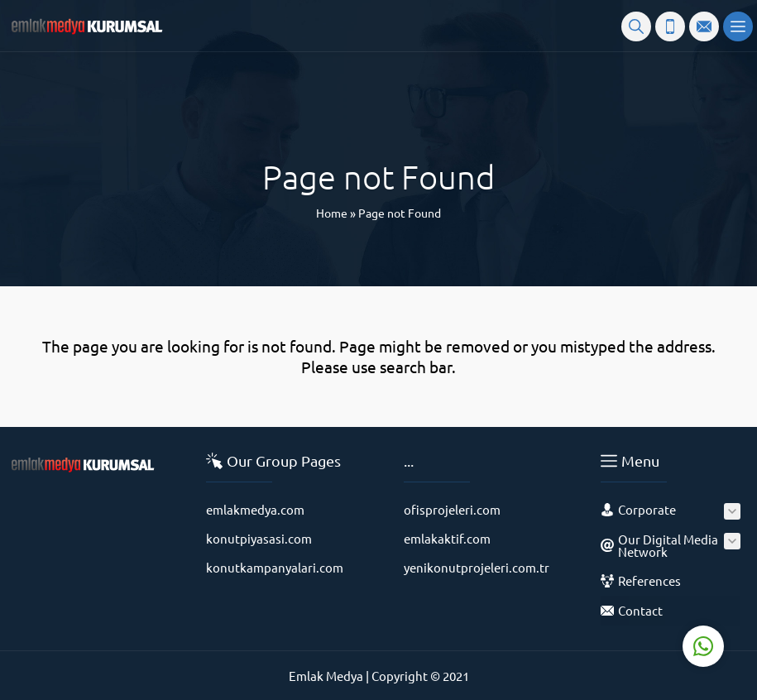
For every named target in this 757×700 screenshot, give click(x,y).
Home (332, 213)
